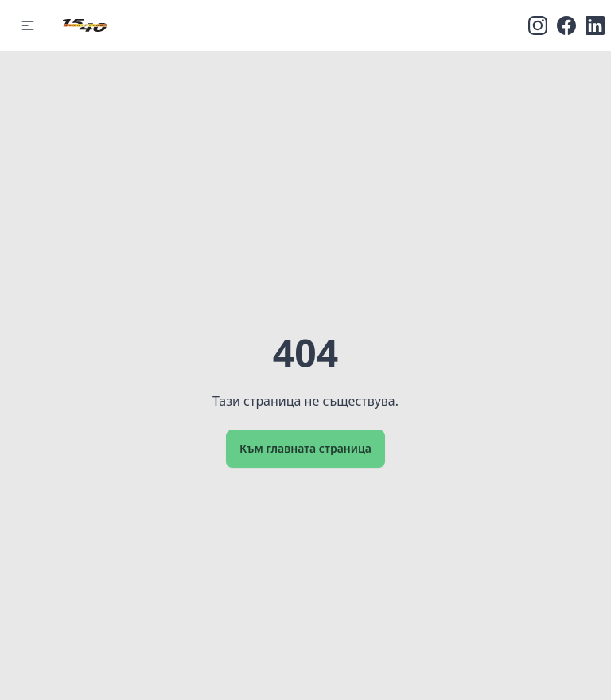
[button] (28, 25)
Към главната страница (305, 448)
